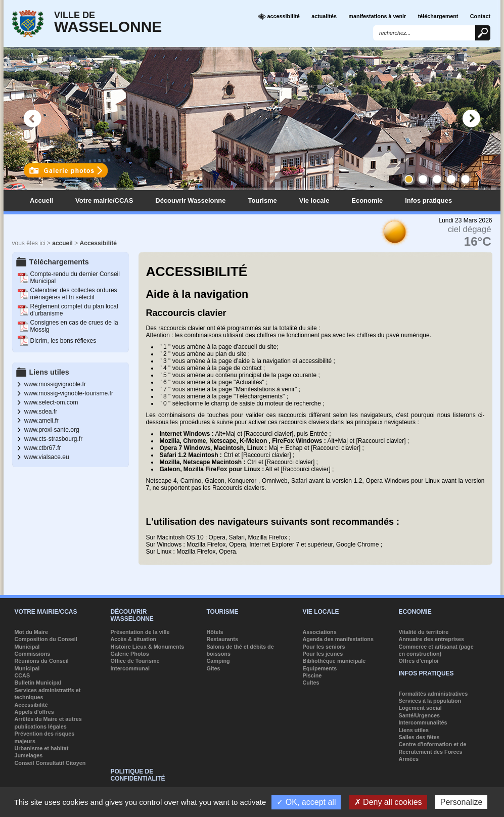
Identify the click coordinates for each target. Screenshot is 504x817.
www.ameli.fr (41, 421)
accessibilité (279, 17)
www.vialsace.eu (47, 457)
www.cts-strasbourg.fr (53, 439)
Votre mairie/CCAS (104, 200)
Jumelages (29, 755)
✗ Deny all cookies (388, 802)
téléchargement (438, 16)
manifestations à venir (377, 16)
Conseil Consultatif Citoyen (50, 763)
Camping (218, 661)
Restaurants (222, 639)
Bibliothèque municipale (334, 661)
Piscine (312, 675)
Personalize (462, 802)
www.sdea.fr (41, 412)
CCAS (22, 675)
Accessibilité (98, 243)
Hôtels (215, 632)
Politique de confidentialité (138, 775)
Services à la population (430, 701)
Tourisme (262, 200)
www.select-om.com (51, 402)
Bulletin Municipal (38, 683)
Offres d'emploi (419, 661)
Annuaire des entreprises (432, 639)
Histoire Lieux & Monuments (148, 647)
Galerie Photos (130, 654)
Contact (480, 16)
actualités (324, 16)
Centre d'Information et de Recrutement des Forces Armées (433, 752)
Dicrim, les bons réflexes (63, 341)
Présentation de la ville (140, 632)
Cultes (311, 683)
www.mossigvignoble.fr (55, 384)
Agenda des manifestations (338, 639)
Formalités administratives (433, 694)
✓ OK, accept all (306, 802)
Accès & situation (134, 639)
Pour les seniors (324, 647)
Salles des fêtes (419, 737)
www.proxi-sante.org (52, 430)
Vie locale (314, 200)
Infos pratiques (428, 200)
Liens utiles (414, 730)
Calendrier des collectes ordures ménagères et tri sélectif (74, 294)
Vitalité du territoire (424, 632)
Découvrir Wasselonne (190, 200)
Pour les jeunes (323, 654)
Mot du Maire (32, 632)
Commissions (33, 654)
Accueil (41, 200)
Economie (367, 200)
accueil (62, 243)
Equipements (320, 668)
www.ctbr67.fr (43, 448)
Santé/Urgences (420, 715)
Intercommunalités (423, 722)
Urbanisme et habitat (42, 748)
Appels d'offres (34, 712)
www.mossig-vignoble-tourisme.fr (69, 393)
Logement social (420, 708)
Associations (320, 632)
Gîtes (214, 668)
